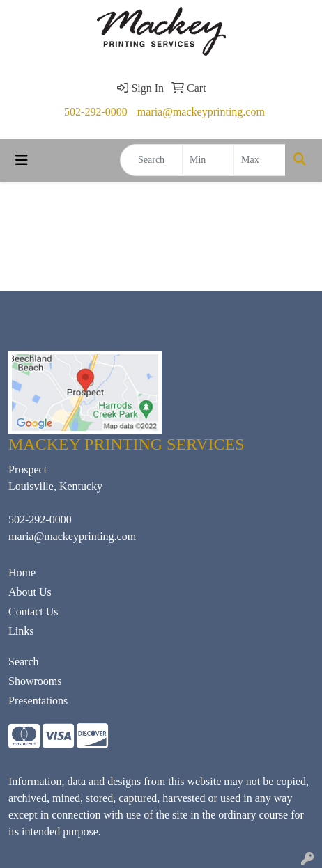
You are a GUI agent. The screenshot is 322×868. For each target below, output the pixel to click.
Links (21, 631)
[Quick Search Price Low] (208, 160)
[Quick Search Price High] (260, 160)
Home (22, 573)
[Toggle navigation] (22, 160)
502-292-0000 (96, 112)
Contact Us (33, 611)
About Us (30, 592)
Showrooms (35, 681)
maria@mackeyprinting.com (201, 112)
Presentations (38, 701)
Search (24, 662)
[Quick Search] (151, 160)
